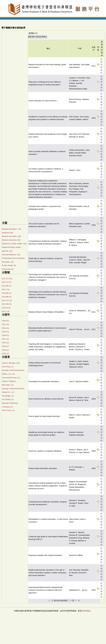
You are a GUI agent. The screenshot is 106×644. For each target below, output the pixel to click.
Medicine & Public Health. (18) (14, 244)
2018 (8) (5, 321)
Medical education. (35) (12, 236)
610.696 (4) (7, 293)
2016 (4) (5, 328)
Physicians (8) (8, 269)
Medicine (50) (8, 233)
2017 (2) (5, 339)
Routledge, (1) (8, 396)
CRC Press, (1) (8, 410)
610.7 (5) (6, 289)
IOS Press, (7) (8, 367)
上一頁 (51, 601)
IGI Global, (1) (8, 399)
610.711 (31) (7, 279)
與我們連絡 (86, 611)
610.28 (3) (6, 308)
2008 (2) (5, 346)
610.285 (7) (7, 286)
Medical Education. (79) (12, 229)
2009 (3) (5, 335)
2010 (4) (5, 332)
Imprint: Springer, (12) (11, 363)
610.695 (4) (7, 297)
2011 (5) (5, 324)
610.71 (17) (7, 282)
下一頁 (77, 601)
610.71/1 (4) (7, 300)
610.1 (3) (6, 311)
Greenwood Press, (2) (11, 378)
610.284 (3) (7, 304)
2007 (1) (5, 354)
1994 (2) (5, 350)
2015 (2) (5, 343)
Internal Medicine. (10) (11, 255)
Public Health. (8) (9, 265)
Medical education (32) (11, 240)
